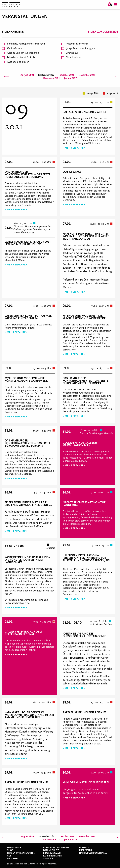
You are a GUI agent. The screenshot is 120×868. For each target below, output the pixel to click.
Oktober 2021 (67, 75)
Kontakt (84, 848)
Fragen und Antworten (21, 853)
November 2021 (87, 75)
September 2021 (47, 75)
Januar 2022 (70, 78)
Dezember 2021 (52, 78)
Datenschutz (51, 850)
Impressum (85, 850)
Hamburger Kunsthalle (93, 853)
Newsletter (14, 848)
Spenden (48, 858)
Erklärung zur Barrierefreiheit (53, 854)
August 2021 (27, 75)
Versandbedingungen (56, 848)
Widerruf (13, 858)
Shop (10, 850)
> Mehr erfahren (74, 148)
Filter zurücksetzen (103, 32)
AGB (9, 856)
